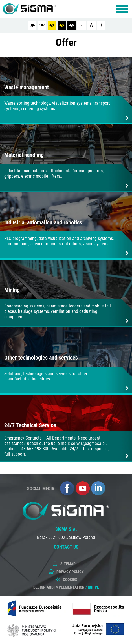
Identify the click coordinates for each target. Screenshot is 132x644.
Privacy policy (70, 572)
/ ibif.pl (92, 587)
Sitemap (68, 564)
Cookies (70, 580)
